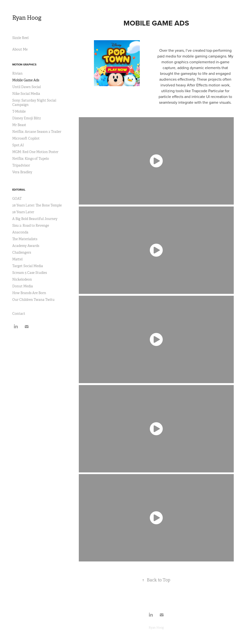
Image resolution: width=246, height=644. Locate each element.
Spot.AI (18, 145)
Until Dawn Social (27, 87)
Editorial (19, 190)
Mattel (17, 259)
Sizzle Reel (20, 38)
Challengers (22, 252)
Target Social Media (28, 266)
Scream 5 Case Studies (30, 273)
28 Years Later (23, 212)
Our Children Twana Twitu (33, 300)
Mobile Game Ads (26, 80)
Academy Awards (26, 246)
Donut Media (23, 286)
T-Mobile (19, 111)
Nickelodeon (22, 279)
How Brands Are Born (29, 293)
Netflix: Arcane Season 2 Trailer (37, 132)
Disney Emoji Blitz (27, 118)
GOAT (17, 199)
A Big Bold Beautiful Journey (35, 219)
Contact (19, 314)
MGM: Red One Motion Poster (35, 152)
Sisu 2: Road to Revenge (31, 225)
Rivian (17, 73)
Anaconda (20, 232)
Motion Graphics (24, 64)
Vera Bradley (22, 172)
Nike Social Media (26, 94)
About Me (20, 49)
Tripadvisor (21, 165)
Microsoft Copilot (26, 138)
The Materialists (25, 239)
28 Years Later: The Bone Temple (37, 205)
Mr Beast (19, 125)
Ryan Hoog (27, 18)
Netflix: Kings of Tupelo (31, 159)
